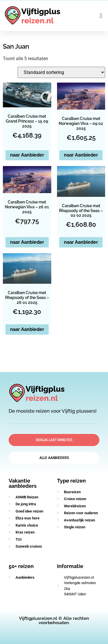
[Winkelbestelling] (61, 72)
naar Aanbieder (27, 155)
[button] (101, 16)
